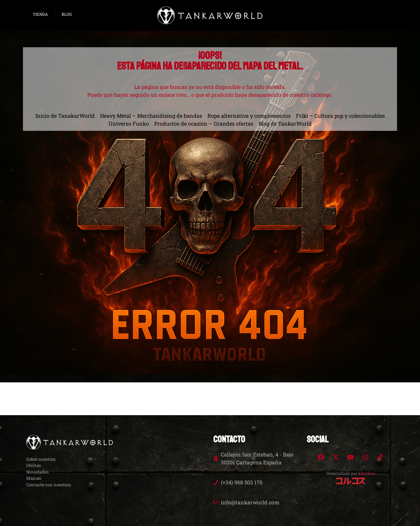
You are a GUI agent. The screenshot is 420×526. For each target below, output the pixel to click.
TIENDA (40, 14)
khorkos (366, 473)
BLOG (67, 14)
